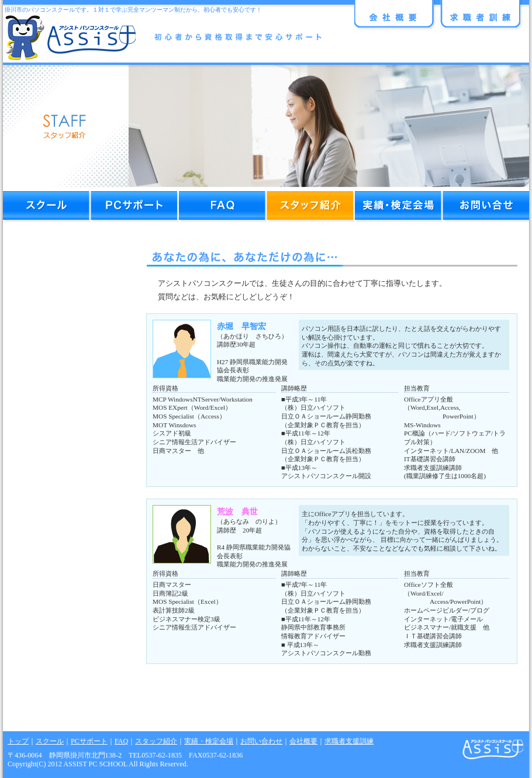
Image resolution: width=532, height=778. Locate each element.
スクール (50, 741)
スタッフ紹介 (156, 741)
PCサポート (89, 741)
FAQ (121, 741)
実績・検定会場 (209, 741)
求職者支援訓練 (349, 741)
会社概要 (303, 741)
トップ (18, 741)
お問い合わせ (261, 741)
